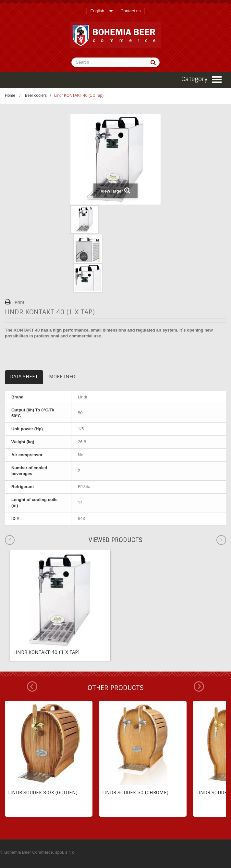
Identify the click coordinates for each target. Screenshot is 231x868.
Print (19, 302)
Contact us (130, 11)
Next (199, 686)
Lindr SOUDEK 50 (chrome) (135, 793)
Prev (32, 686)
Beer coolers (36, 95)
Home (10, 95)
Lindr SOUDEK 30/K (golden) (43, 793)
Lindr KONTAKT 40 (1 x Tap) (46, 652)
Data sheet (24, 377)
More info (62, 377)
